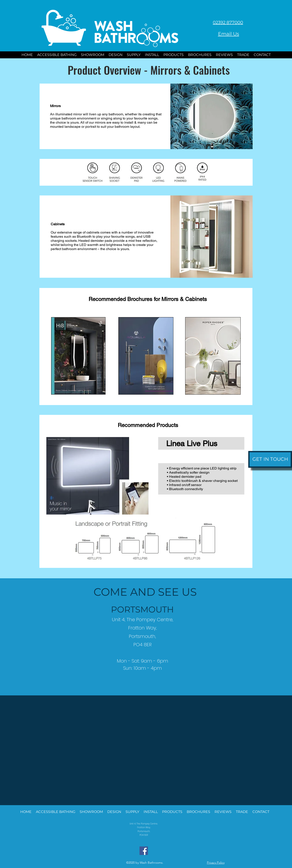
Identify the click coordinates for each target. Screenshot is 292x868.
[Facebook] (144, 851)
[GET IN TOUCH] (270, 459)
